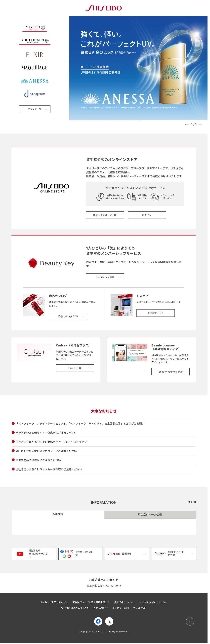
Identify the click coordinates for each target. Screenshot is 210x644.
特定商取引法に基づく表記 (75, 608)
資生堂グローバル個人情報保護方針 (91, 602)
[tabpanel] (104, 527)
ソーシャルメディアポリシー (152, 602)
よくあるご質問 (121, 608)
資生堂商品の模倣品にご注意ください (38, 460)
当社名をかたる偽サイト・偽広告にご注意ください (46, 433)
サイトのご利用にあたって (54, 602)
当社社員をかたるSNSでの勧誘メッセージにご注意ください (51, 442)
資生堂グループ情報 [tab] (150, 515)
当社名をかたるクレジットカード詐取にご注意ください (49, 469)
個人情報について (124, 602)
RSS (193, 502)
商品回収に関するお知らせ (103, 586)
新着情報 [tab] (58, 514)
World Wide (140, 608)
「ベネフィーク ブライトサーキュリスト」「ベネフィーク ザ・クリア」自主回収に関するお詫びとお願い (80, 424)
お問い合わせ (101, 608)
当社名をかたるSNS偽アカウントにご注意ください (46, 451)
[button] (187, 124)
